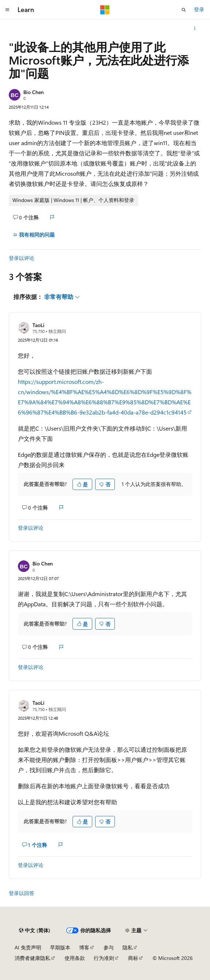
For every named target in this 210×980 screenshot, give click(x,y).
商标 (133, 958)
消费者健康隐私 (32, 958)
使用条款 (75, 958)
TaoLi (38, 325)
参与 (109, 947)
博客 (84, 947)
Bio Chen (34, 92)
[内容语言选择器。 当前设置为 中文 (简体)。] (35, 930)
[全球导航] (7, 10)
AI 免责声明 (28, 947)
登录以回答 (22, 893)
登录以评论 (22, 258)
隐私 (128, 947)
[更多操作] (195, 28)
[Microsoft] (105, 10)
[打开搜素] (184, 10)
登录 (199, 9)
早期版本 (60, 947)
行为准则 (104, 958)
